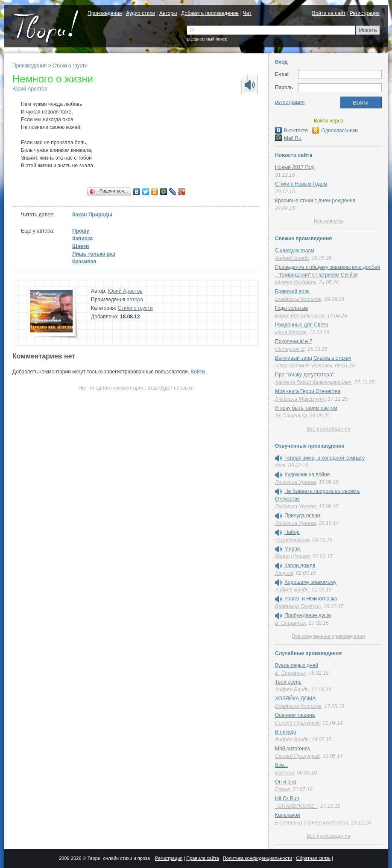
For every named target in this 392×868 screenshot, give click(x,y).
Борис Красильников (300, 316)
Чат (247, 13)
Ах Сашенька (291, 416)
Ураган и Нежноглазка (311, 599)
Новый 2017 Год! (295, 167)
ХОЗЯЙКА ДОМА (295, 699)
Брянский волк (292, 291)
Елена (282, 789)
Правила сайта (203, 858)
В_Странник (290, 623)
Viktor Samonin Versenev (304, 366)
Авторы (168, 13)
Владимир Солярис (298, 606)
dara (280, 466)
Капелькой (287, 815)
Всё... (282, 765)
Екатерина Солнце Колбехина (312, 823)
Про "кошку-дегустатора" (304, 375)
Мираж (293, 549)
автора (135, 300)
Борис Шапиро (292, 556)
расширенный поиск (207, 39)
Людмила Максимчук (300, 399)
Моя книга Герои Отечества (308, 391)
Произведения (105, 13)
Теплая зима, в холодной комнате (325, 458)
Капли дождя (300, 565)
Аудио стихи (140, 13)
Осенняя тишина (295, 715)
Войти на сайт (329, 13)
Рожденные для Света (302, 325)
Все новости (328, 221)
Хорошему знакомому (310, 582)
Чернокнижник (292, 540)
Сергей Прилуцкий (297, 723)
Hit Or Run (287, 798)
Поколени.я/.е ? (294, 341)
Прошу (81, 231)
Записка (82, 239)
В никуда (285, 732)
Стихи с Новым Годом (301, 184)
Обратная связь (313, 858)
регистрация (290, 102)
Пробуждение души (308, 615)
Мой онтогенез (293, 749)
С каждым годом (295, 250)
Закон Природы (92, 215)
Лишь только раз (94, 254)
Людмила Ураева (295, 482)
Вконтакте (291, 131)
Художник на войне (307, 475)
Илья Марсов (291, 332)
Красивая (84, 262)
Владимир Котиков (298, 299)
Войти (198, 372)
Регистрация (365, 13)
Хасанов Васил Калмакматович (313, 382)
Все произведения (328, 429)
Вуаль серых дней (297, 665)
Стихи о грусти (70, 66)
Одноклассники (335, 131)
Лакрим (284, 573)
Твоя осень (288, 682)
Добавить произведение (210, 13)
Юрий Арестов (30, 89)
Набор (292, 532)
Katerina (285, 773)
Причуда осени (302, 516)
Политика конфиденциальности (257, 858)
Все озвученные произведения (328, 636)
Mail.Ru (288, 138)
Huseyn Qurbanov (295, 283)
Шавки (81, 246)
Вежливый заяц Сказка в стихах (313, 358)
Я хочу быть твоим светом (306, 408)
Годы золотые (291, 308)
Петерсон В (290, 349)
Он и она (285, 782)
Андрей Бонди (292, 258)
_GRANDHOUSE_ (296, 806)
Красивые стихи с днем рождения (315, 201)
